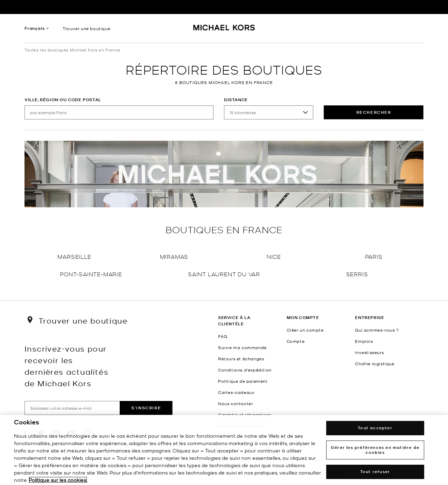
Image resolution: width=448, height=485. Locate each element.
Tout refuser (375, 472)
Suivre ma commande (242, 347)
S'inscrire (146, 408)
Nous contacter (235, 403)
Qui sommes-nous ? (377, 330)
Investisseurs (369, 352)
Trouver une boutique (86, 28)
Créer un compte (305, 330)
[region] (224, 450)
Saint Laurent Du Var (224, 274)
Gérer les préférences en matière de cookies (375, 450)
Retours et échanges (241, 359)
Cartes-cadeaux (236, 392)
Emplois (364, 341)
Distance (236, 100)
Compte (296, 341)
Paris (374, 256)
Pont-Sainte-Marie (91, 274)
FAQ (223, 336)
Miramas (174, 256)
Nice (274, 256)
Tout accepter (375, 428)
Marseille (74, 256)
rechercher (374, 112)
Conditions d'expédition (245, 370)
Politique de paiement (243, 381)
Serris (357, 274)
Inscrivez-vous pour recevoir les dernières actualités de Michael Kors (66, 366)
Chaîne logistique (374, 363)
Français (34, 28)
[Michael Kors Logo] (224, 30)
